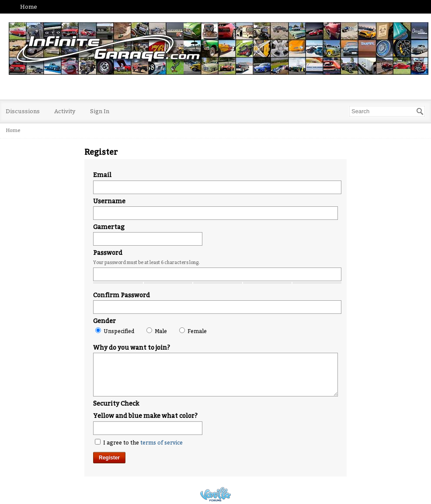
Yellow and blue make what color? (145, 416)
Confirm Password (122, 295)
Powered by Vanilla (215, 494)
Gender (104, 321)
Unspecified (115, 331)
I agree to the (139, 442)
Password (108, 253)
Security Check (116, 404)
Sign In (100, 111)
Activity (65, 111)
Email (102, 175)
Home (29, 7)
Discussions (23, 111)
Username (109, 201)
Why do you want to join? (132, 348)
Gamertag (109, 227)
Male (157, 331)
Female (193, 331)
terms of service (162, 443)
